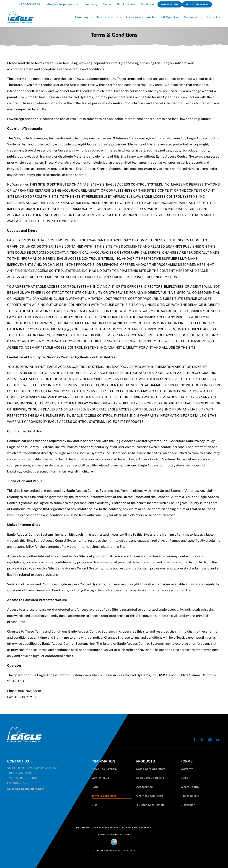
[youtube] (218, 740)
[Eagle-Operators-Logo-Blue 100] (20, 13)
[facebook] (194, 740)
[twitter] (202, 740)
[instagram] (210, 740)
